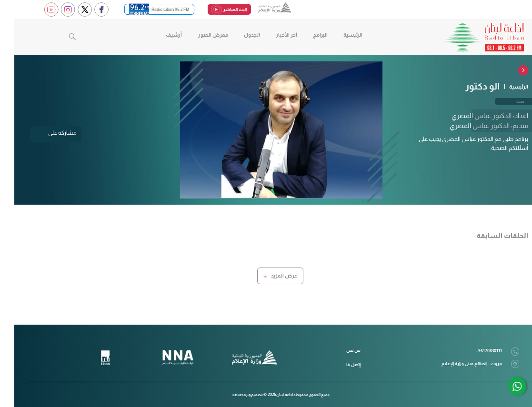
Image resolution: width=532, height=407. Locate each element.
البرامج (306, 35)
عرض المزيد (266, 276)
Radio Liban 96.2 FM (145, 9)
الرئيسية (339, 35)
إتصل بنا (339, 365)
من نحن (339, 350)
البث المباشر (215, 10)
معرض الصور (199, 35)
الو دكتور (468, 86)
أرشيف (160, 35)
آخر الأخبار (272, 35)
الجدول (238, 35)
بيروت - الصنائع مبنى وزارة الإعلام (466, 364)
